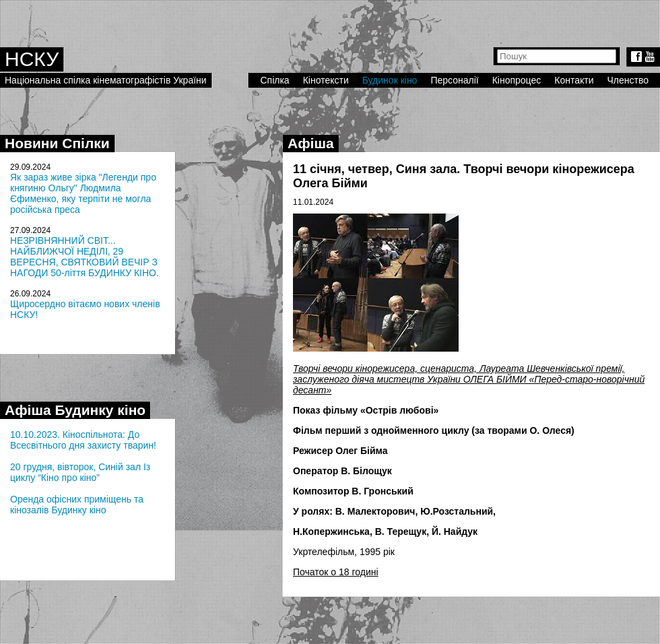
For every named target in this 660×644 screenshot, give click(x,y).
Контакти (574, 80)
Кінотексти (326, 80)
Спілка (274, 80)
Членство (628, 80)
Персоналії (454, 80)
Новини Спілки (57, 143)
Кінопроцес (517, 80)
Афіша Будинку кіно (75, 410)
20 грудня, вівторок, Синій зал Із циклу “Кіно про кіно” (80, 472)
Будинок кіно (390, 80)
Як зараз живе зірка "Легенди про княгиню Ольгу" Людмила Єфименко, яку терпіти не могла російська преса (83, 193)
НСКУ (32, 59)
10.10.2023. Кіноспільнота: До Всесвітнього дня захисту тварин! (83, 440)
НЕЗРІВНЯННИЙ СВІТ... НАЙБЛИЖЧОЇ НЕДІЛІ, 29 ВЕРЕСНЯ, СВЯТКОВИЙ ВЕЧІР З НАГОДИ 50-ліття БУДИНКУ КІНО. (85, 257)
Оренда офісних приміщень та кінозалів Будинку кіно (77, 505)
